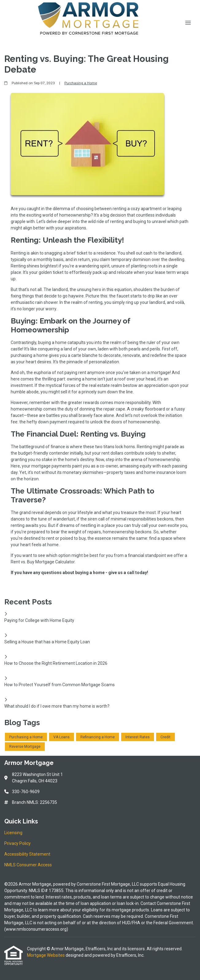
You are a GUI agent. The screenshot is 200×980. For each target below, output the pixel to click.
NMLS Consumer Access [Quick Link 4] (28, 865)
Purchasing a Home (81, 83)
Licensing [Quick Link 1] (13, 833)
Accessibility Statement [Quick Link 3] (27, 854)
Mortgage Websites (46, 955)
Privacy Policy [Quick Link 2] (17, 843)
